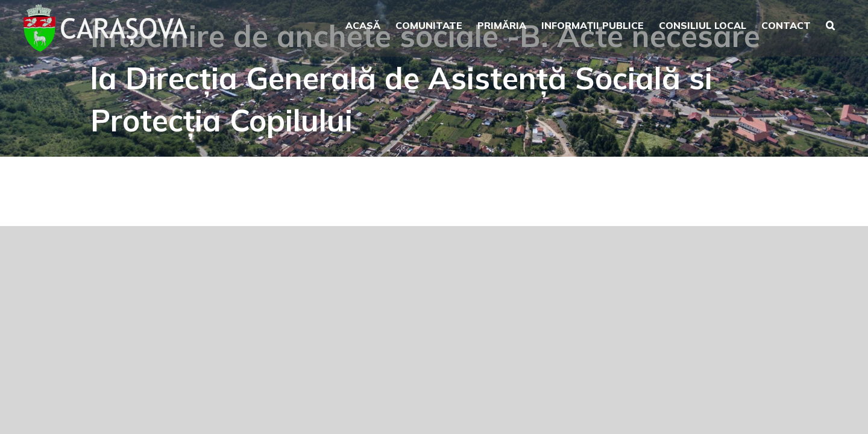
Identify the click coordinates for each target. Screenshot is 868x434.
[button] (845, 24)
